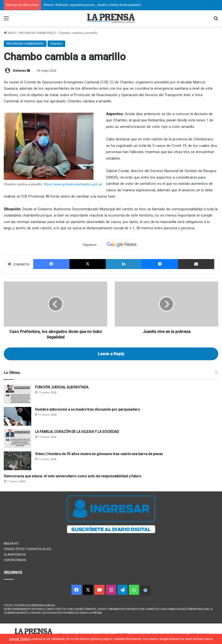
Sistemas (19, 71)
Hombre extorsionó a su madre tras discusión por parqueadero (87, 409)
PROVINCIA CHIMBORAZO (38, 33)
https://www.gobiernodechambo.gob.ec (73, 184)
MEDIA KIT (11, 543)
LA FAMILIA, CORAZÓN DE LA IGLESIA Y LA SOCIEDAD (77, 432)
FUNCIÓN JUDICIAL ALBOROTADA (62, 387)
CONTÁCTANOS (15, 560)
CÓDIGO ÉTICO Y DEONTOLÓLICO (27, 549)
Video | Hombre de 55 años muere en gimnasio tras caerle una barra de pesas (99, 454)
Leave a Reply (111, 354)
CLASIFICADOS (15, 554)
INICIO (10, 33)
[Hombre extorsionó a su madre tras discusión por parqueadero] (17, 416)
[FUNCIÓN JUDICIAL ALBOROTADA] (17, 394)
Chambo (56, 44)
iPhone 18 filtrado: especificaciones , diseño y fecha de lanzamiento (92, 5)
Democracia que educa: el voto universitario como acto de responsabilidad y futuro (72, 476)
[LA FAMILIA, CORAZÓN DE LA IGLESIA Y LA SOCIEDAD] (17, 439)
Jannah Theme (19, 639)
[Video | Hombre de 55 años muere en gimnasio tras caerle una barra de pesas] (17, 461)
